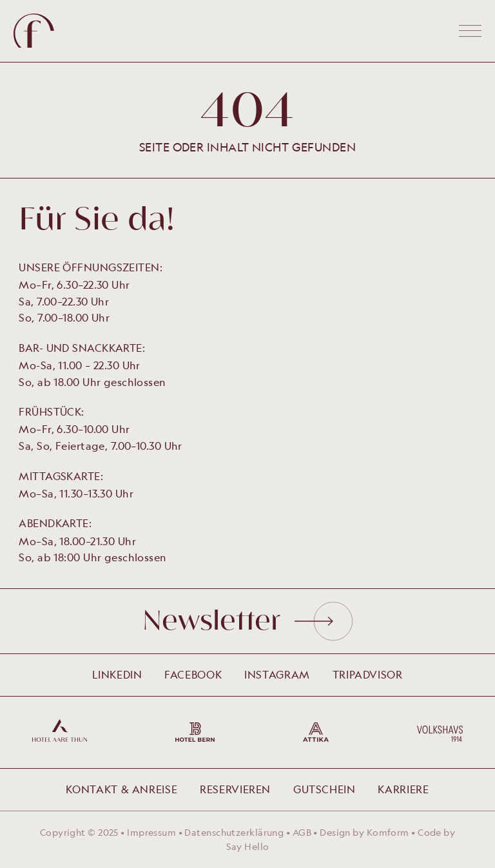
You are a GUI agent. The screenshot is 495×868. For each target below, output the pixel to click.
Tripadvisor (368, 675)
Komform (388, 832)
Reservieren (235, 789)
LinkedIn (117, 675)
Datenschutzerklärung (234, 832)
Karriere (403, 789)
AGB (302, 832)
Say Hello (248, 846)
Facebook (193, 675)
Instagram (277, 675)
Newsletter (247, 621)
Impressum (151, 832)
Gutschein (325, 789)
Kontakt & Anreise (121, 789)
